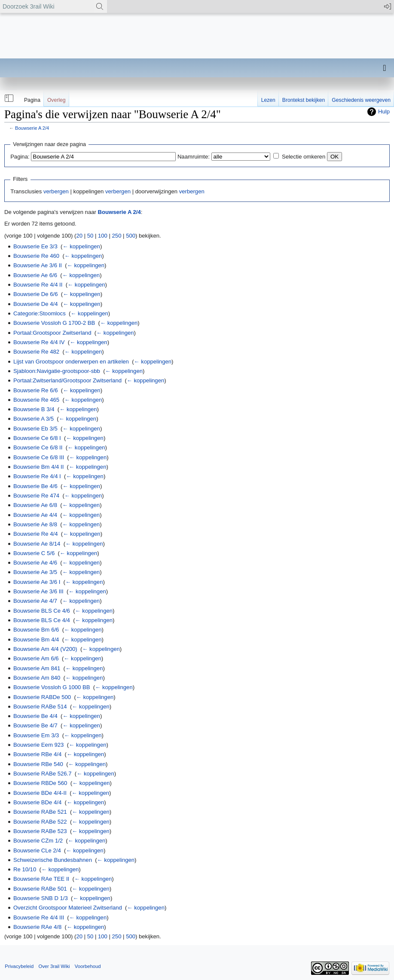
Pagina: (20, 157)
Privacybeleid (19, 966)
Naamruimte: (194, 157)
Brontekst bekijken (304, 100)
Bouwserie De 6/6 (35, 294)
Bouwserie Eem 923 (38, 745)
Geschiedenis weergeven (361, 100)
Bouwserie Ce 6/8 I (37, 438)
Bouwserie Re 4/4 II (38, 285)
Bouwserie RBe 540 (38, 764)
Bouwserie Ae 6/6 (35, 275)
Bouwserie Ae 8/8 (35, 524)
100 (103, 236)
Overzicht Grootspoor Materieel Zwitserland (68, 908)
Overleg (57, 100)
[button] (8, 98)
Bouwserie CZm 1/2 (38, 841)
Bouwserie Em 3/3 (36, 735)
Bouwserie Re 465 (36, 400)
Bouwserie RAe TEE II (41, 879)
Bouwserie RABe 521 (40, 812)
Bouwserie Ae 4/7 (35, 601)
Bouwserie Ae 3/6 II (38, 265)
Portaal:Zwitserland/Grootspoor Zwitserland (67, 380)
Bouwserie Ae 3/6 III (38, 591)
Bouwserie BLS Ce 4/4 (42, 620)
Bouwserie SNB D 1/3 (41, 898)
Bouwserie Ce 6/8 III (39, 457)
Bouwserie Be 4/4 (35, 716)
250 (117, 236)
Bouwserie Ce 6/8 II (38, 447)
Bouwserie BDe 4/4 (37, 802)
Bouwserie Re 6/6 (35, 390)
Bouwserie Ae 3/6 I (37, 582)
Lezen (268, 100)
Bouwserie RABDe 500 (42, 697)
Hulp (384, 111)
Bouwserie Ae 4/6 (35, 563)
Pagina (32, 100)
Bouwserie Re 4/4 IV (39, 342)
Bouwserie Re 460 (36, 256)
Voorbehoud (88, 966)
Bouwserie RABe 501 (40, 889)
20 (79, 236)
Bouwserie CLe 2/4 (37, 850)
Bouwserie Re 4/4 (35, 534)
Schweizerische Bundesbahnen (53, 860)
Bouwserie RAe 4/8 (37, 927)
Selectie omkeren (304, 157)
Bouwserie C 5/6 (34, 553)
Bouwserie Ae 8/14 (37, 544)
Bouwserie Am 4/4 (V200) (45, 649)
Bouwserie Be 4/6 (35, 486)
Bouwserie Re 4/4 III (39, 917)
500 (131, 236)
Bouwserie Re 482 (36, 352)
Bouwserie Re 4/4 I (37, 476)
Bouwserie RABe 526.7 (43, 774)
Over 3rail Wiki (54, 966)
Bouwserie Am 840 (37, 678)
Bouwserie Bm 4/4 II (38, 467)
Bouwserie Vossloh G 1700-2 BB (54, 323)
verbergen (56, 191)
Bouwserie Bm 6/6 (36, 630)
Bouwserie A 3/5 (34, 419)
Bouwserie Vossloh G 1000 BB (52, 687)
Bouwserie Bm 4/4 (36, 640)
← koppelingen (81, 246)
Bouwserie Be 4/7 (35, 725)
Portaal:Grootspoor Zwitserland (52, 333)
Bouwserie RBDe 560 (40, 783)
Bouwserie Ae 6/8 (35, 505)
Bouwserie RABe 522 (40, 822)
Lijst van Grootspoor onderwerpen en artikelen (71, 362)
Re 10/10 (25, 869)
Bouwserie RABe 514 (40, 707)
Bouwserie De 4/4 (35, 304)
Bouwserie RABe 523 (40, 831)
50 (90, 236)
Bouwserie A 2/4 (32, 128)
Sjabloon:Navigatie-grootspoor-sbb (57, 371)
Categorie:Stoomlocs (40, 313)
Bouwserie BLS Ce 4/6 (42, 611)
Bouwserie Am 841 (37, 668)
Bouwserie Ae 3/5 (35, 572)
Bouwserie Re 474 (36, 496)
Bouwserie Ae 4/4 (35, 515)
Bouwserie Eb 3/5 (35, 429)
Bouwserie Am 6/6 (36, 658)
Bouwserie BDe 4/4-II (40, 793)
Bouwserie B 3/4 (34, 409)
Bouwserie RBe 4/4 (37, 754)
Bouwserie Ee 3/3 (35, 246)
